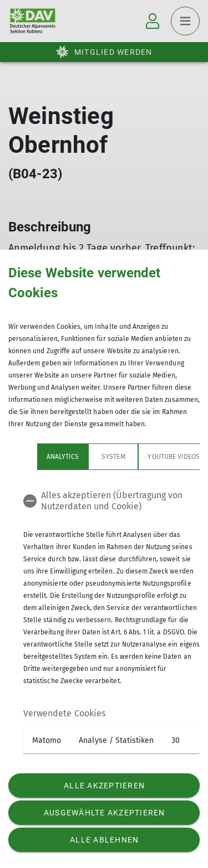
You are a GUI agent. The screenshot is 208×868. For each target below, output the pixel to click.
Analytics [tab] (34, 457)
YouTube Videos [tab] (145, 457)
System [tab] (84, 457)
